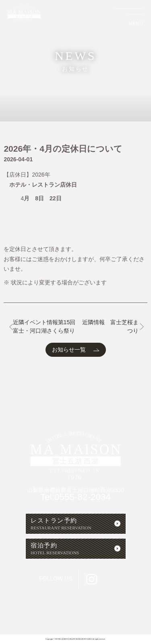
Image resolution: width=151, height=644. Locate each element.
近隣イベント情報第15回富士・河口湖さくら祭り (44, 326)
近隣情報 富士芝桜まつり (110, 326)
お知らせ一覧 (69, 350)
